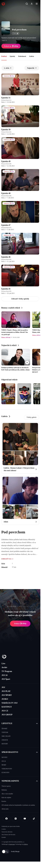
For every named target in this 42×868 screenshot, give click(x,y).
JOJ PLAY (6, 691)
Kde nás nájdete (6, 798)
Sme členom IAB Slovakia (8, 835)
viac (5, 40)
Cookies (4, 829)
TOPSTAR (5, 732)
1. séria (8, 68)
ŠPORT (4, 765)
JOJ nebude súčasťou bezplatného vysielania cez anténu (18, 805)
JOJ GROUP (7, 715)
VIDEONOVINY (7, 769)
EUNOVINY (6, 773)
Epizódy (12, 56)
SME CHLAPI (6, 736)
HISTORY (5, 744)
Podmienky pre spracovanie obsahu (11, 826)
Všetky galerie (32, 417)
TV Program (7, 671)
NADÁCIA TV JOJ (10, 703)
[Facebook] (6, 819)
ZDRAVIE (5, 740)
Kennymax (12, 844)
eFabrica (26, 844)
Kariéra (4, 801)
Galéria (32, 56)
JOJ (3, 687)
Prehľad (4, 56)
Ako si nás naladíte (7, 794)
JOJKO (5, 699)
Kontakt (4, 837)
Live (3, 664)
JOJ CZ (5, 711)
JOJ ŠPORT (7, 695)
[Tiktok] (34, 819)
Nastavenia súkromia (7, 832)
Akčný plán (5, 809)
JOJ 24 (5, 675)
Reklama (4, 790)
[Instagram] (16, 819)
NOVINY (5, 757)
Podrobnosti (22, 56)
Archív (4, 667)
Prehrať (20, 624)
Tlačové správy (6, 786)
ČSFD (16, 33)
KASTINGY (7, 707)
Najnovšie (32, 68)
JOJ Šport (6, 679)
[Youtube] (25, 819)
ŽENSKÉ (4, 729)
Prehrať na (11, 46)
